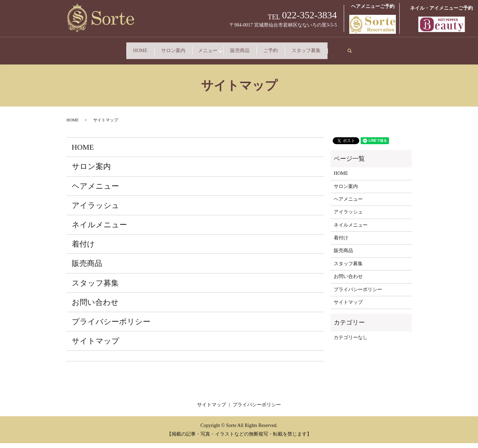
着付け (83, 249)
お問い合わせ (95, 307)
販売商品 (279, 47)
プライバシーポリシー (111, 326)
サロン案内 (162, 47)
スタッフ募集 (104, 58)
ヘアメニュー (95, 191)
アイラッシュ (96, 210)
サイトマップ (96, 346)
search (160, 57)
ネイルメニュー (99, 230)
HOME (97, 47)
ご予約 (342, 47)
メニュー (222, 47)
